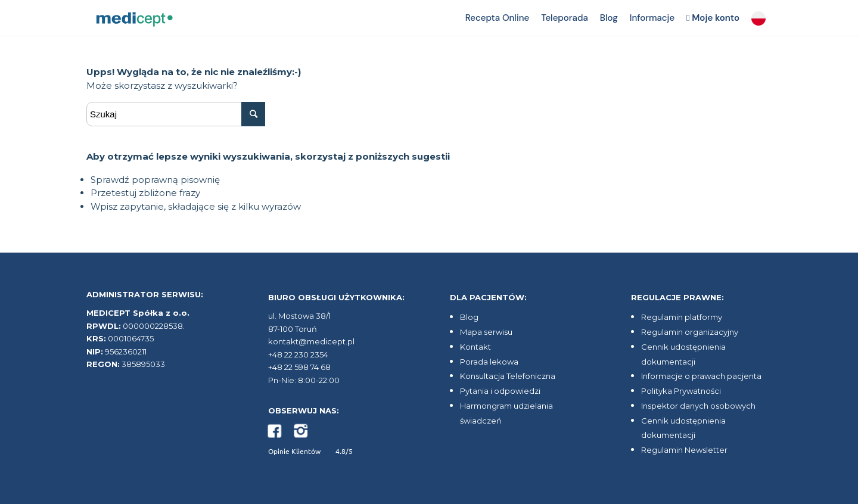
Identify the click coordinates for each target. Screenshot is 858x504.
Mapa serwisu (486, 332)
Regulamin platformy (682, 317)
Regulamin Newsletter (684, 450)
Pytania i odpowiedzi (500, 391)
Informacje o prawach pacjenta (701, 376)
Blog (469, 317)
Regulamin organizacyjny (690, 332)
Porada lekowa (489, 362)
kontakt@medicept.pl (311, 341)
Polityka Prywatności (681, 391)
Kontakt (475, 347)
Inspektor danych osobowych (698, 406)
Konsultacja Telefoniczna (508, 376)
